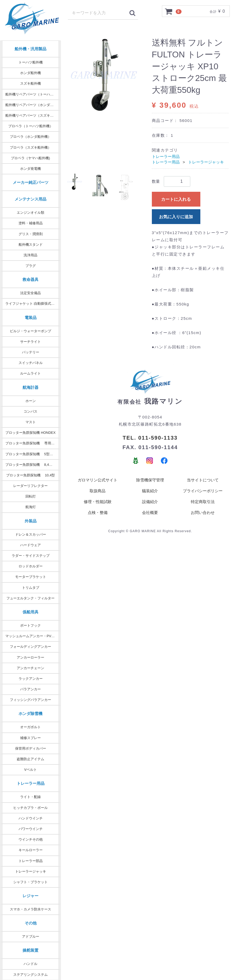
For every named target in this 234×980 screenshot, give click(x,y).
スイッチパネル (31, 363)
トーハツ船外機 (31, 62)
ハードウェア (30, 545)
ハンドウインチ (31, 818)
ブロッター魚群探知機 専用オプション (33, 443)
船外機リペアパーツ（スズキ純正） (33, 115)
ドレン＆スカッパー (31, 534)
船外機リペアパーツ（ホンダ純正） (33, 105)
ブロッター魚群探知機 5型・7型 (32, 454)
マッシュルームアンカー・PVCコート (33, 636)
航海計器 (30, 387)
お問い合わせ (203, 513)
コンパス (30, 411)
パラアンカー (30, 689)
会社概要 (150, 513)
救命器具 (30, 279)
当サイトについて (203, 480)
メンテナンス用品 (30, 199)
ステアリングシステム (30, 975)
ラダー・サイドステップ (31, 556)
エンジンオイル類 (30, 213)
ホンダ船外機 (30, 73)
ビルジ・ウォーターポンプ (30, 331)
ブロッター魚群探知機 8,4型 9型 (32, 465)
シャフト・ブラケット (30, 882)
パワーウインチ (31, 829)
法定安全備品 (30, 293)
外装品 (31, 521)
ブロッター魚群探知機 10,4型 (31, 475)
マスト (31, 422)
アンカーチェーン (30, 668)
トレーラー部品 (31, 861)
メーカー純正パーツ (31, 182)
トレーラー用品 (31, 783)
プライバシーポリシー (203, 491)
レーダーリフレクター (30, 486)
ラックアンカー (31, 679)
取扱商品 (98, 491)
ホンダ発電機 (30, 169)
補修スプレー (30, 738)
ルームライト (30, 373)
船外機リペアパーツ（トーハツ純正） (33, 94)
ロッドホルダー (31, 566)
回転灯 (31, 496)
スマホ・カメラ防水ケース (30, 909)
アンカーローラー (30, 657)
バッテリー (31, 352)
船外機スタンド (31, 245)
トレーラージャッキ (31, 871)
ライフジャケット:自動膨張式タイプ (33, 304)
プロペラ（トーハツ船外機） (31, 126)
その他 (31, 923)
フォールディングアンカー (30, 647)
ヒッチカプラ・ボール (30, 808)
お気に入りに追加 (176, 217)
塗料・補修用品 (31, 223)
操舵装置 (30, 950)
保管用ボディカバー (31, 748)
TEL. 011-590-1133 (150, 438)
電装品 (31, 318)
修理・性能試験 (98, 502)
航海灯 (31, 507)
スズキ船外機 (30, 83)
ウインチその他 (31, 839)
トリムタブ (31, 588)
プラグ (31, 266)
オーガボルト (30, 727)
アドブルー (31, 936)
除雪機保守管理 (150, 480)
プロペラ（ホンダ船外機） (30, 137)
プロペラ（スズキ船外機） (30, 147)
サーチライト (30, 342)
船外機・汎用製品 (30, 49)
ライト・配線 (30, 797)
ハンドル (30, 964)
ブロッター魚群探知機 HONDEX (30, 433)
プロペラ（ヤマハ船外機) (30, 158)
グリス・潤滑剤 (31, 234)
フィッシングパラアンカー (30, 700)
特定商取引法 (203, 502)
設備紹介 (150, 502)
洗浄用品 (30, 255)
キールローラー (31, 850)
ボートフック (30, 625)
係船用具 (30, 612)
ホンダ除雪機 (30, 714)
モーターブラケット (31, 577)
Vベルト (30, 770)
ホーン (31, 401)
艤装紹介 (150, 491)
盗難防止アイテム (30, 759)
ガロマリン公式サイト (98, 480)
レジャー (30, 896)
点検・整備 (98, 513)
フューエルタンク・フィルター (30, 598)
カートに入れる (176, 199)
